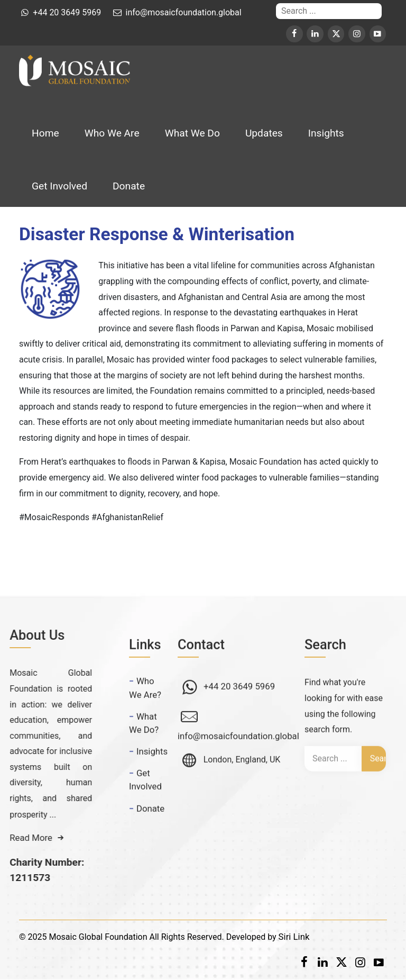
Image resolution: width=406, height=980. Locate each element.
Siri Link (294, 937)
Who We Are (112, 133)
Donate (129, 186)
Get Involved (59, 186)
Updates (264, 133)
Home (45, 133)
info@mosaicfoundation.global (238, 754)
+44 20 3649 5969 (238, 704)
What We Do (192, 133)
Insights (326, 133)
